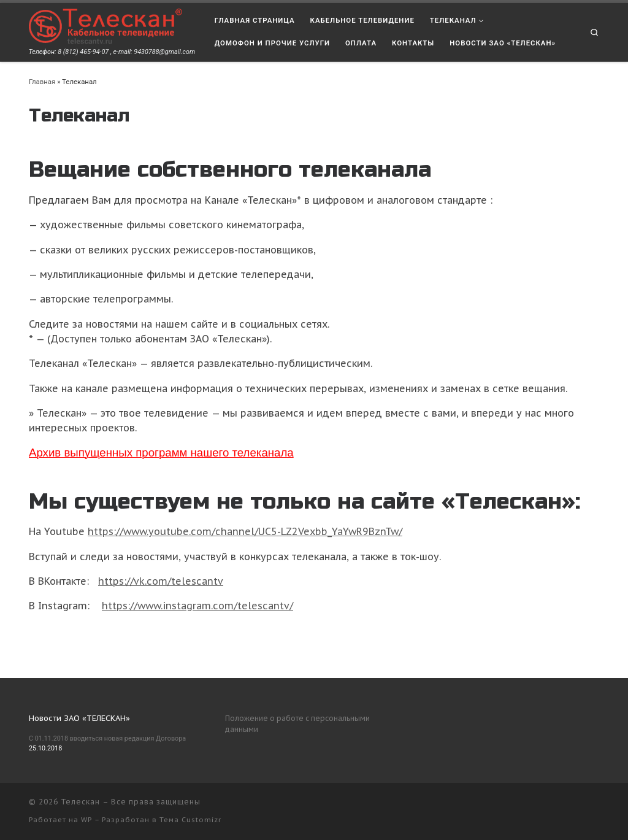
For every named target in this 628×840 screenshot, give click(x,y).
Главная (42, 82)
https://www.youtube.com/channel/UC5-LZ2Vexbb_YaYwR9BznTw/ (245, 531)
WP (86, 820)
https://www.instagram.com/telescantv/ (197, 606)
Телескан (80, 802)
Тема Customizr (190, 820)
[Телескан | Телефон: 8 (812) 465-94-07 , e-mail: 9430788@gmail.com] (105, 25)
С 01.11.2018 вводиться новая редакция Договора (107, 738)
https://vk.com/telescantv (161, 581)
